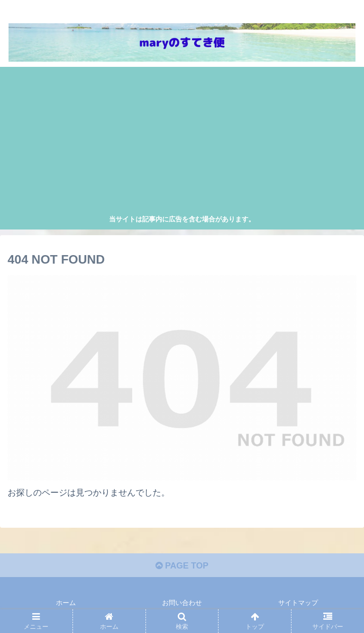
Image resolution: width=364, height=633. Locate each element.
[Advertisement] (182, 142)
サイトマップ (298, 603)
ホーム (66, 603)
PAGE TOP (182, 566)
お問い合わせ (182, 603)
